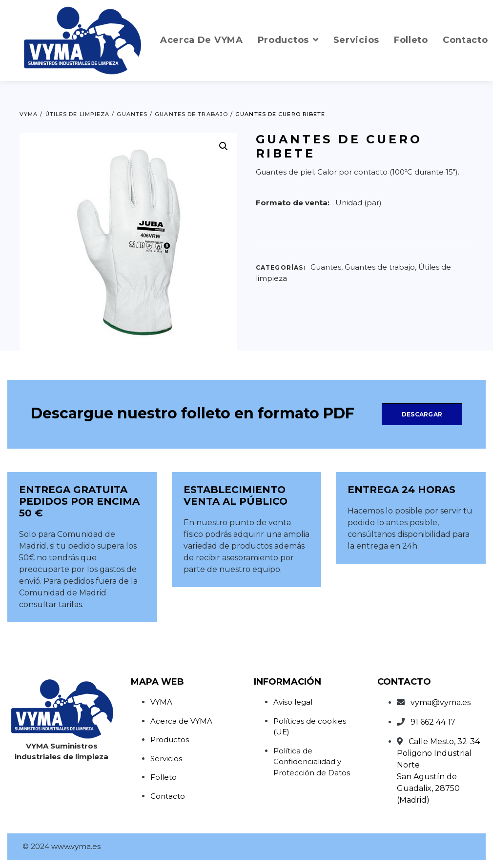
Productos (170, 740)
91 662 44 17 (433, 722)
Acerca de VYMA (181, 721)
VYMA (161, 702)
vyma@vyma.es (441, 702)
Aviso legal (293, 702)
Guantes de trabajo (380, 267)
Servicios (166, 759)
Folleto (164, 777)
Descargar (422, 414)
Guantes (326, 267)
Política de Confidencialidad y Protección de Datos (312, 762)
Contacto (168, 796)
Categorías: (281, 267)
